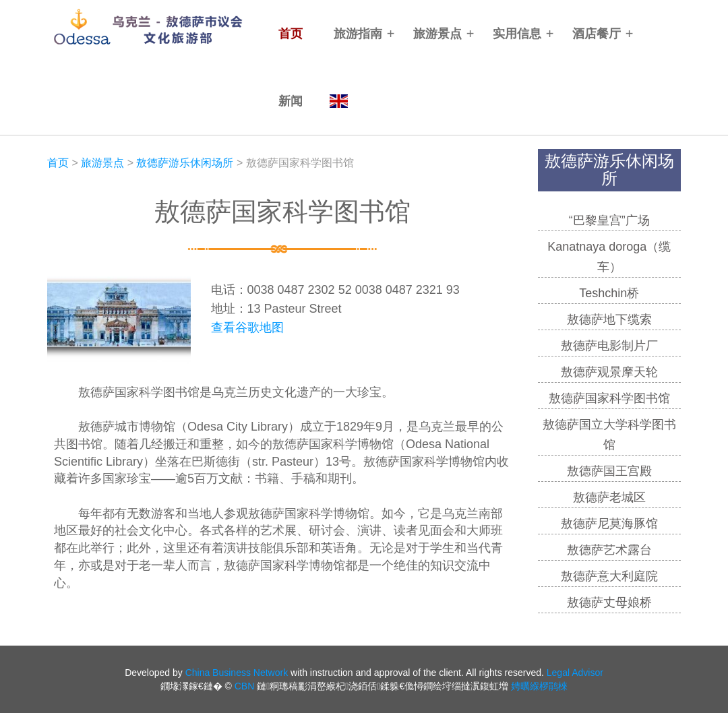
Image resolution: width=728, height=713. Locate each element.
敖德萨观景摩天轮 (609, 372)
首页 (291, 34)
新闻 (291, 101)
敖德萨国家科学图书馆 (609, 398)
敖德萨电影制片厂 (609, 346)
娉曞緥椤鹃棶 (539, 686)
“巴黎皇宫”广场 (609, 220)
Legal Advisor (575, 673)
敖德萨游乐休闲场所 (185, 163)
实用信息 (517, 34)
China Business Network (237, 673)
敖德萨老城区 (609, 497)
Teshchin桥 (609, 293)
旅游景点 (437, 34)
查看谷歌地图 (247, 328)
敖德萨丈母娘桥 (609, 602)
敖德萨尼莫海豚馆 (609, 524)
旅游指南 (358, 34)
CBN (245, 686)
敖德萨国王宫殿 (609, 471)
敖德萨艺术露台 (609, 550)
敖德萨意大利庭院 (609, 576)
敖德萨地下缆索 (609, 319)
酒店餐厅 (597, 34)
